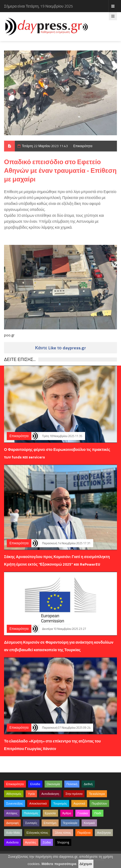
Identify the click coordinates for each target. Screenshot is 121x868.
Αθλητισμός (14, 794)
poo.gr (9, 335)
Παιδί (98, 813)
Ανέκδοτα (12, 842)
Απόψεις (12, 813)
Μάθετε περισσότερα (59, 864)
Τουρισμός (60, 803)
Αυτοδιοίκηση (50, 794)
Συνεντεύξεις (15, 803)
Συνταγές (31, 823)
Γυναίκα (83, 813)
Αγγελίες (31, 842)
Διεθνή (88, 784)
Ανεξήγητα (104, 833)
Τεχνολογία (70, 823)
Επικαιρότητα (83, 146)
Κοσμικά (89, 823)
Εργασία (50, 813)
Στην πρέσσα (74, 794)
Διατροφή (12, 823)
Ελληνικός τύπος (37, 833)
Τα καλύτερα (97, 794)
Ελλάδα (35, 784)
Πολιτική (72, 784)
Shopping (63, 842)
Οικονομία (53, 784)
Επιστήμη (50, 823)
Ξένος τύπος (63, 833)
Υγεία (31, 794)
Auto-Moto (13, 833)
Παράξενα (84, 833)
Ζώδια (47, 842)
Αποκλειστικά (38, 803)
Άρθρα (67, 813)
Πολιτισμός (31, 813)
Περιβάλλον (99, 803)
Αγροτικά (79, 803)
